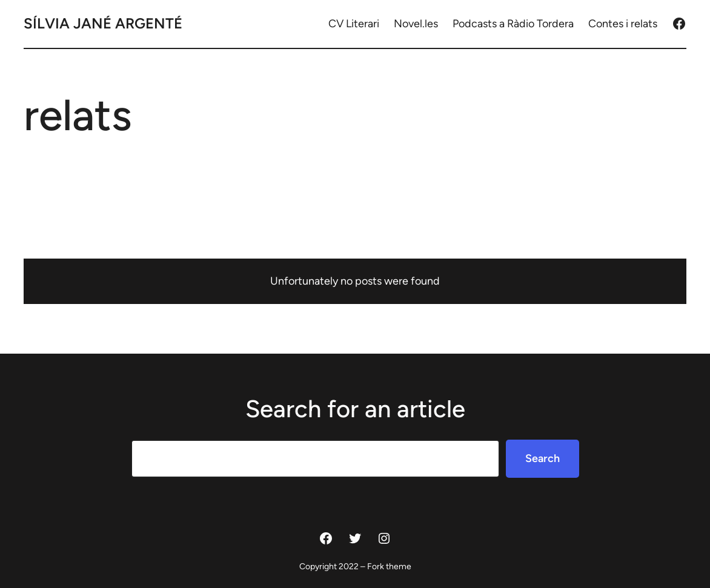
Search (542, 458)
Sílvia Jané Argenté (103, 23)
